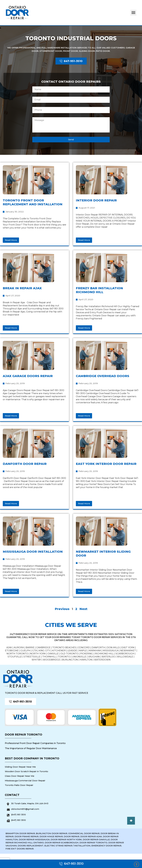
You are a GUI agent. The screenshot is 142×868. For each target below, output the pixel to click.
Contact (12, 795)
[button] (133, 13)
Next (83, 609)
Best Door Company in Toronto (32, 758)
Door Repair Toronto (24, 735)
